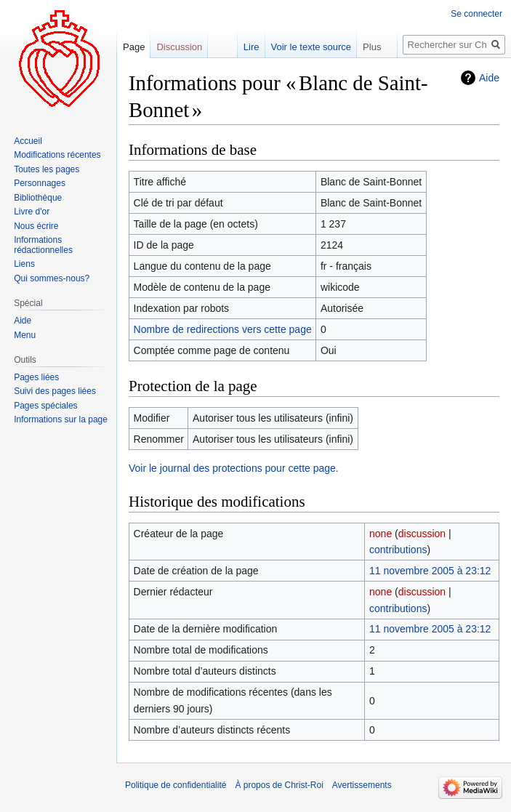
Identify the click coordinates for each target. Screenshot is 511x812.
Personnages (40, 183)
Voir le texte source (311, 47)
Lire (252, 47)
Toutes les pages (47, 169)
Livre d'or (32, 212)
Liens (24, 264)
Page (134, 47)
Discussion (179, 47)
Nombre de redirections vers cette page (223, 329)
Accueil (28, 141)
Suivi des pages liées (55, 391)
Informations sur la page (61, 419)
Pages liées (36, 377)
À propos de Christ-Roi (279, 785)
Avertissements (362, 785)
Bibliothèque (38, 198)
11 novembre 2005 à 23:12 (430, 571)
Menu (25, 335)
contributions (398, 550)
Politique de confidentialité (176, 785)
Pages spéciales (45, 406)
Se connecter (476, 14)
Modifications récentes (57, 155)
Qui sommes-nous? (52, 278)
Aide (489, 78)
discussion (422, 534)
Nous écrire (36, 226)
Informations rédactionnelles (43, 245)
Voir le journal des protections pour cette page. (234, 468)
